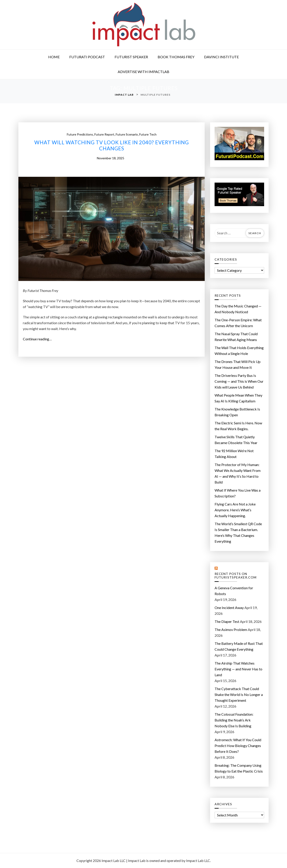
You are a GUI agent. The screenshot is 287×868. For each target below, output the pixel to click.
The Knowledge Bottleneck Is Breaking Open (237, 412)
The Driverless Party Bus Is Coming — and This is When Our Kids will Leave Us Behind (239, 381)
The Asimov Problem (231, 629)
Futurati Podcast (87, 57)
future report (104, 134)
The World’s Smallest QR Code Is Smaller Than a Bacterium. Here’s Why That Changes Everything (238, 532)
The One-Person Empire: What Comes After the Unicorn (238, 323)
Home (54, 57)
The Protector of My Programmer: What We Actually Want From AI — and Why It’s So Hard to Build (238, 473)
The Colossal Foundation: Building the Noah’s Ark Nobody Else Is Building (234, 720)
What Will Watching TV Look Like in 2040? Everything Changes (112, 146)
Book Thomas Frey (176, 57)
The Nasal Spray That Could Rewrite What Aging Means (236, 337)
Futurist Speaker (131, 57)
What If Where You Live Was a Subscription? (238, 493)
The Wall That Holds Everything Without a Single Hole (239, 351)
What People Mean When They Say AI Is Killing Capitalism (238, 398)
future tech (148, 134)
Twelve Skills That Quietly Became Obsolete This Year (236, 440)
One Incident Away (229, 608)
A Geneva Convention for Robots (234, 591)
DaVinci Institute (221, 57)
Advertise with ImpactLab (143, 72)
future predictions (80, 134)
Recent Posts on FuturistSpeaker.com (236, 576)
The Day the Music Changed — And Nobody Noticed (238, 309)
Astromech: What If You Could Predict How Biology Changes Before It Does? (238, 746)
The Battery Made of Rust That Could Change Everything (239, 646)
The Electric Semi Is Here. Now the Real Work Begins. (238, 426)
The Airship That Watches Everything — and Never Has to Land (238, 669)
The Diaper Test (227, 621)
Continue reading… (39, 339)
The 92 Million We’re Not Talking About (234, 454)
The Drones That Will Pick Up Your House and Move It (238, 364)
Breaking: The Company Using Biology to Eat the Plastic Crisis (239, 768)
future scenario (127, 134)
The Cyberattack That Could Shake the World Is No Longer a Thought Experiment (239, 694)
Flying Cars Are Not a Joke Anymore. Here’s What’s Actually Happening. (235, 510)
